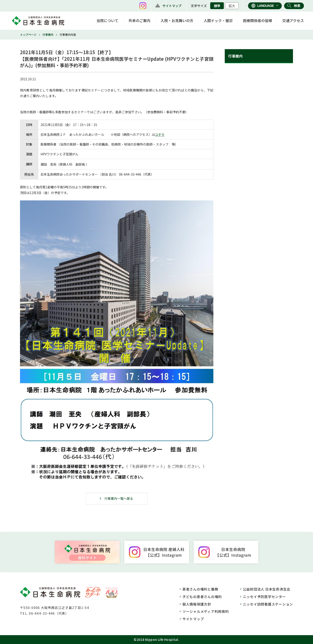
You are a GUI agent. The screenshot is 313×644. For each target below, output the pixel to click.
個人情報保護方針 (197, 604)
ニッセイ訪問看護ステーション (268, 604)
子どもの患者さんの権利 (202, 597)
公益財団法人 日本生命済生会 (267, 589)
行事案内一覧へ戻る (119, 498)
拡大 (232, 6)
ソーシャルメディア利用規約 (206, 611)
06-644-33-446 (130, 174)
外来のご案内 (139, 20)
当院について (107, 20)
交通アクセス (293, 20)
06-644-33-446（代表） (49, 613)
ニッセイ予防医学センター (264, 597)
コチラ (160, 134)
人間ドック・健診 (218, 20)
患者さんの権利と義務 (200, 589)
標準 (217, 6)
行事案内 (48, 34)
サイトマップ (172, 6)
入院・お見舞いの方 (177, 20)
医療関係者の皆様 (257, 20)
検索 (297, 6)
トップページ (28, 34)
